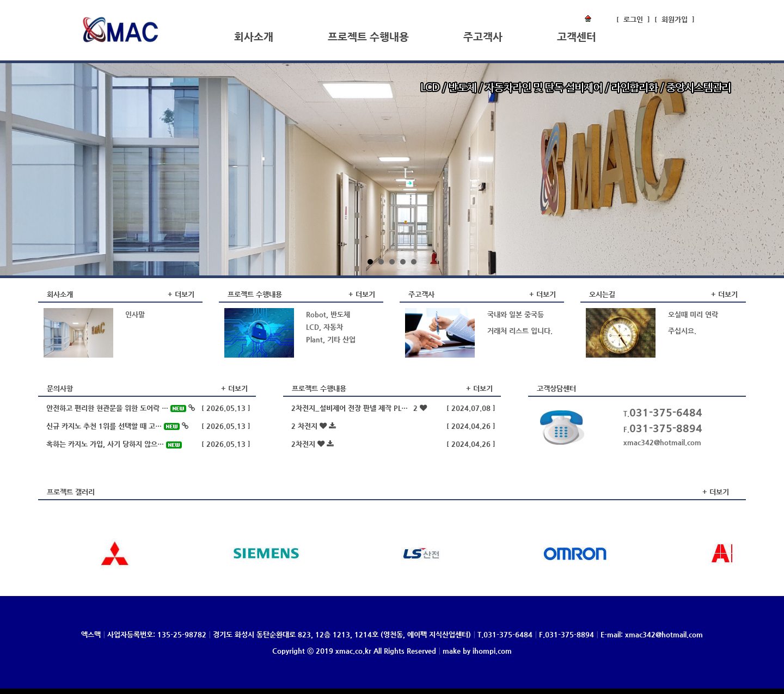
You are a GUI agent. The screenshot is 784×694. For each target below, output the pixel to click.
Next (766, 169)
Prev (18, 169)
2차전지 (312, 444)
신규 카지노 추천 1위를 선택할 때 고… (117, 426)
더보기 (185, 294)
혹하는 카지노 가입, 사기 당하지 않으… (114, 444)
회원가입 (675, 19)
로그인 (633, 19)
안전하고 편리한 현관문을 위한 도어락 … (121, 408)
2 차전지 (313, 426)
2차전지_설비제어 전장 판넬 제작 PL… (359, 408)
